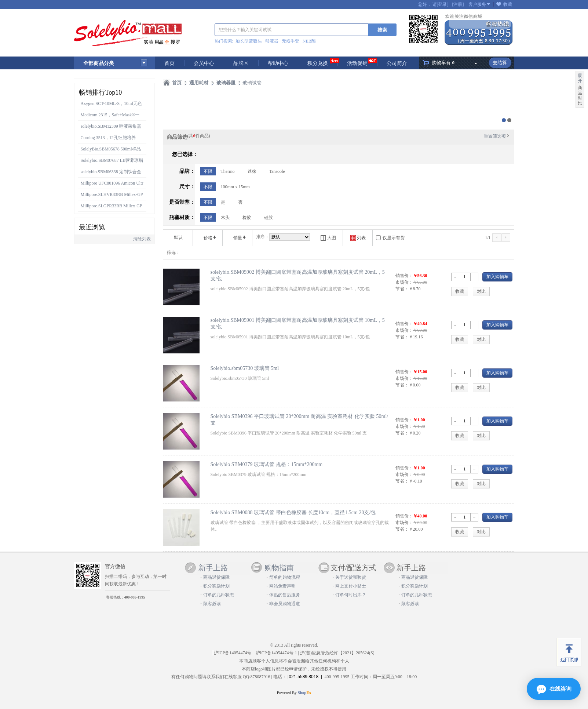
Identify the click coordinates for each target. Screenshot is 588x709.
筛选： (174, 252)
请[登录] (441, 4)
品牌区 (241, 63)
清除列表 (142, 239)
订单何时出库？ (351, 595)
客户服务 (477, 4)
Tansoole (277, 171)
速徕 (252, 171)
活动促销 (357, 63)
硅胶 (269, 218)
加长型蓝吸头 (249, 41)
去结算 (500, 63)
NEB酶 (309, 41)
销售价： (404, 276)
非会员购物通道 (285, 604)
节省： (402, 289)
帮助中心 (278, 63)
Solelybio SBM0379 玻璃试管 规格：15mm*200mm (267, 464)
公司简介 (397, 63)
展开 (580, 78)
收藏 (508, 4)
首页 (169, 63)
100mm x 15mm (235, 187)
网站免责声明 (282, 586)
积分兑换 (318, 63)
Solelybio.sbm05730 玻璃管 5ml (245, 368)
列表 (358, 238)
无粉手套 (291, 41)
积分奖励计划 (216, 586)
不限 (208, 171)
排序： (263, 237)
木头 (225, 218)
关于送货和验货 (351, 577)
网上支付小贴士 (351, 586)
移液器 (272, 41)
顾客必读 (212, 604)
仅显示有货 (394, 238)
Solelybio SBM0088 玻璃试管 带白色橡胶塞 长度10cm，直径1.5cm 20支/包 (293, 512)
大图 (328, 238)
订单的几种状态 (219, 595)
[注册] (458, 4)
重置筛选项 (497, 136)
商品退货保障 (216, 577)
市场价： (404, 282)
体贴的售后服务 (285, 595)
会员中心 (204, 63)
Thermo (228, 171)
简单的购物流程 (285, 577)
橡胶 (247, 218)
